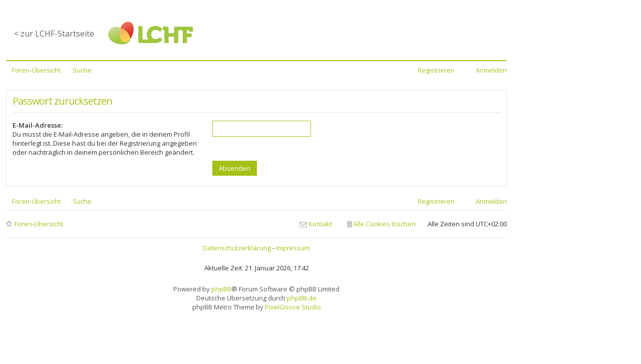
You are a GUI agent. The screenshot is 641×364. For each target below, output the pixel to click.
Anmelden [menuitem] (491, 70)
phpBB (221, 289)
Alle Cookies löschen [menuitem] (384, 224)
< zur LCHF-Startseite (54, 34)
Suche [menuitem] (82, 70)
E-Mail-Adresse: (38, 125)
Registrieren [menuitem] (436, 70)
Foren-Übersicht (39, 224)
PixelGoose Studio (293, 307)
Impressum (293, 248)
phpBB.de (302, 298)
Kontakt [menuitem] (320, 224)
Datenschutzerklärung (237, 248)
